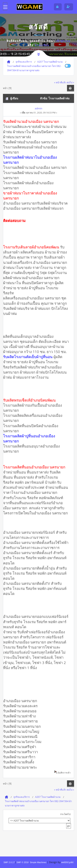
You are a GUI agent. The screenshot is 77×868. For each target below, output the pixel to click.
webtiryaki (67, 862)
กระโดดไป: (66, 814)
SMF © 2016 (23, 862)
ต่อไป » (70, 82)
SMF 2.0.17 (9, 862)
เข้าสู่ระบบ (63, 41)
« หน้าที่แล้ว (60, 82)
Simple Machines (38, 862)
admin (38, 108)
